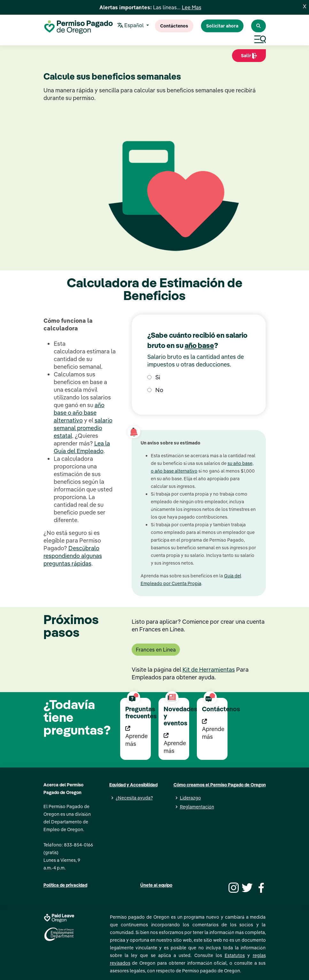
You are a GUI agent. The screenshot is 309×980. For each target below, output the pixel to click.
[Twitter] (246, 887)
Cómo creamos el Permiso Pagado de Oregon (220, 785)
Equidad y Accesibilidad (133, 785)
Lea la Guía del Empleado (82, 447)
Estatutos (235, 955)
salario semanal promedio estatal (83, 428)
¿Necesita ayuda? (134, 798)
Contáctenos (174, 26)
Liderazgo (190, 798)
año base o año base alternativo (79, 413)
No (155, 390)
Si (154, 377)
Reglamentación (197, 807)
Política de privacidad (65, 885)
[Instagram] (233, 887)
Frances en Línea (156, 650)
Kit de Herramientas (209, 670)
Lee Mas (192, 7)
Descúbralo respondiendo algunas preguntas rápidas (73, 556)
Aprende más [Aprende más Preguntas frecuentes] (136, 736)
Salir (249, 57)
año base (199, 345)
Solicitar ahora (222, 26)
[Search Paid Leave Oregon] (259, 26)
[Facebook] (260, 887)
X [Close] (305, 6)
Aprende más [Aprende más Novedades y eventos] (175, 743)
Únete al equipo (156, 885)
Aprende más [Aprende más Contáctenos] (213, 729)
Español (131, 26)
